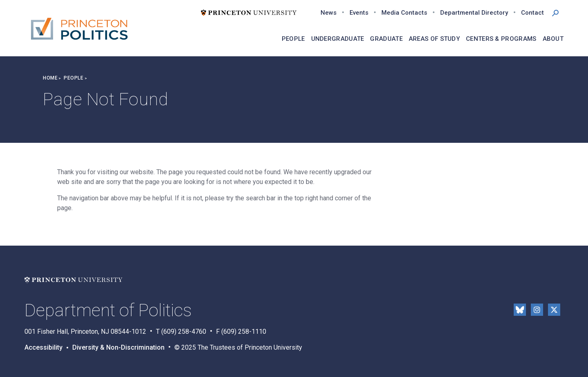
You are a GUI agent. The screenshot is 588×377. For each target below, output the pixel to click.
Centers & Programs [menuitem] (501, 39)
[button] (555, 12)
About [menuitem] (553, 39)
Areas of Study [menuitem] (434, 39)
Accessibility (43, 347)
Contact (532, 13)
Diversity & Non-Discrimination (118, 347)
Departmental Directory (474, 13)
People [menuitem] (293, 39)
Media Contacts (404, 13)
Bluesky (520, 310)
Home (50, 78)
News (329, 13)
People (73, 78)
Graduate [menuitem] (386, 39)
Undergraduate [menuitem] (338, 39)
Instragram (537, 310)
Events (359, 13)
